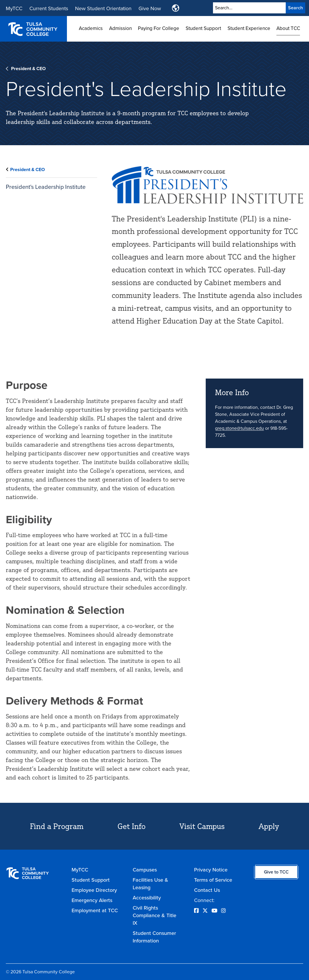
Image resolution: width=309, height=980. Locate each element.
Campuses (145, 870)
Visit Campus (202, 826)
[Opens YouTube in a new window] (214, 911)
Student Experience (249, 28)
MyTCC (14, 8)
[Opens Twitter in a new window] (205, 911)
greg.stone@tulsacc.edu (239, 428)
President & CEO (28, 69)
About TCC (288, 28)
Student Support (203, 28)
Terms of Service (213, 880)
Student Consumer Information (154, 937)
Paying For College (159, 28)
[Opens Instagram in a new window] (223, 911)
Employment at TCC (95, 910)
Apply (269, 826)
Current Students (49, 8)
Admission (120, 28)
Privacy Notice (211, 870)
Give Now (150, 8)
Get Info (132, 826)
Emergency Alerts (92, 900)
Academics (91, 28)
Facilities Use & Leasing (150, 884)
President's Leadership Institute (46, 187)
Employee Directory (94, 890)
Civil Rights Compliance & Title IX (154, 915)
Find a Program (57, 826)
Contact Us (207, 890)
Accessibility (147, 898)
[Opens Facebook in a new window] (196, 911)
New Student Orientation (103, 8)
